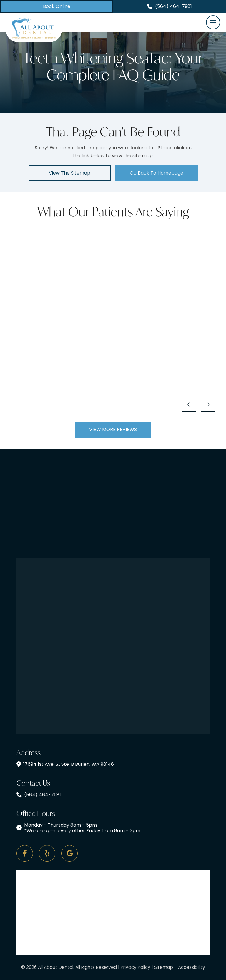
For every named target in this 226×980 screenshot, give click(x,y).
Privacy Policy (136, 967)
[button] (213, 22)
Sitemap (164, 967)
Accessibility (191, 967)
